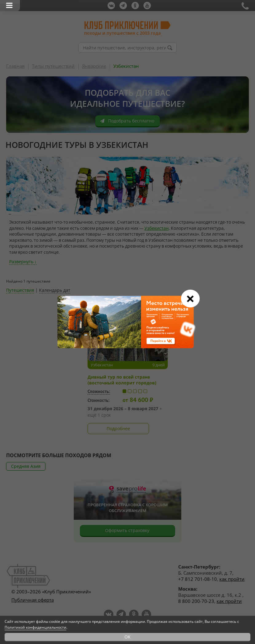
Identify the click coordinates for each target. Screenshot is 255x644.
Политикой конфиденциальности (35, 627)
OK (127, 637)
